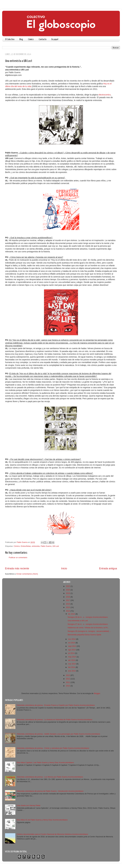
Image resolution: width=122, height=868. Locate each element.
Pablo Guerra (46, 546)
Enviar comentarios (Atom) (27, 574)
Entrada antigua (108, 568)
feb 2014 (72, 667)
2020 (68, 590)
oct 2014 (72, 643)
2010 (68, 686)
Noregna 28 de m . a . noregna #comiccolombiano (88, 617)
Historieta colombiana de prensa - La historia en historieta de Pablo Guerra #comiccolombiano (55, 720)
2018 (68, 597)
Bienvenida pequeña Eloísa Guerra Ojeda (84, 635)
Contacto (43, 39)
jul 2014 (72, 653)
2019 (68, 593)
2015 (68, 607)
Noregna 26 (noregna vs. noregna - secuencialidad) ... (89, 631)
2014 (68, 611)
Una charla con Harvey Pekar (29, 806)
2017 (68, 600)
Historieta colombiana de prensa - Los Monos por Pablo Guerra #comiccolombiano (50, 777)
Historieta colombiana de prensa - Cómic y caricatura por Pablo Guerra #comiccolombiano (53, 748)
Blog (21, 39)
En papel (55, 39)
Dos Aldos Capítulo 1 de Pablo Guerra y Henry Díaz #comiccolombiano (45, 763)
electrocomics (105, 95)
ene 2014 (72, 671)
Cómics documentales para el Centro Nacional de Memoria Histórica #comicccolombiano (52, 834)
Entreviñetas (26, 546)
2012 (68, 679)
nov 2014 (72, 639)
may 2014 (72, 657)
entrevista (36, 546)
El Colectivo (10, 39)
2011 (68, 682)
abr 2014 (72, 660)
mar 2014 (72, 664)
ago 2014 (72, 650)
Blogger (97, 693)
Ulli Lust (56, 546)
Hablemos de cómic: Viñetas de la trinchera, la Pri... (88, 628)
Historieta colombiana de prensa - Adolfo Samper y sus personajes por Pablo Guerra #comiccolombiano (58, 734)
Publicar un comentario (18, 558)
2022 (68, 586)
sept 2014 (72, 646)
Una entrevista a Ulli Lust (78, 621)
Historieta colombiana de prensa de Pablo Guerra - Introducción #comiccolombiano (50, 791)
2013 (68, 675)
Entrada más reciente (17, 568)
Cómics (31, 39)
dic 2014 (72, 614)
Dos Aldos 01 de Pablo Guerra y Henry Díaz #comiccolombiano (42, 820)
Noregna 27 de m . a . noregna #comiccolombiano (88, 624)
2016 (68, 604)
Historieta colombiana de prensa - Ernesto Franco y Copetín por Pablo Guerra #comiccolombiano (56, 705)
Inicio (64, 568)
